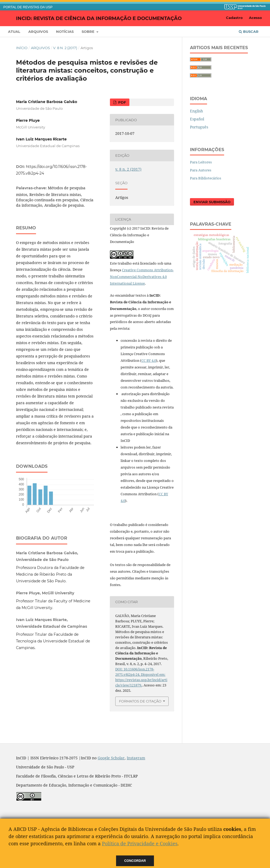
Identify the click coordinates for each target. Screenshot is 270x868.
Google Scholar (111, 758)
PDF (122, 102)
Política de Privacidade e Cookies (140, 843)
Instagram (136, 758)
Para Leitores (201, 162)
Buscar (249, 32)
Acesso (255, 18)
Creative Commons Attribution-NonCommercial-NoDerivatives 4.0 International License (142, 277)
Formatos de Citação (140, 701)
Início (22, 48)
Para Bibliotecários (206, 178)
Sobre (89, 32)
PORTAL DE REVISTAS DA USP (28, 7)
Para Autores (201, 170)
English (196, 111)
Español (197, 119)
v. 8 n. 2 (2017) (65, 48)
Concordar (135, 861)
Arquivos (38, 32)
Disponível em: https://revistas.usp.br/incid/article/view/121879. (141, 680)
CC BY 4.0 (149, 360)
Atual (14, 32)
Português (199, 127)
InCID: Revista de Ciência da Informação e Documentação (99, 18)
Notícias (65, 32)
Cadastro (234, 18)
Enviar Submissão (212, 202)
